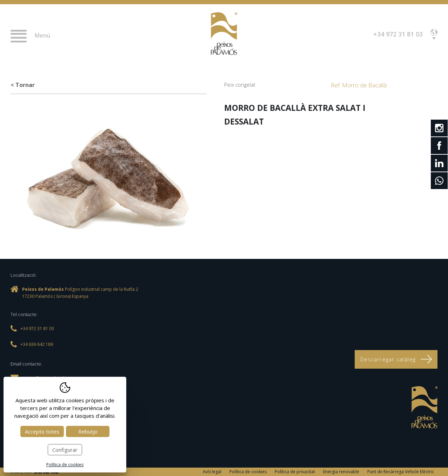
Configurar (65, 450)
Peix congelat (240, 85)
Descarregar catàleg (396, 359)
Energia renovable (341, 472)
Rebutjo (88, 431)
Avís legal (212, 472)
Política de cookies (248, 472)
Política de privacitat (295, 472)
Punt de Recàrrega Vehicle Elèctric (401, 472)
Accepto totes (42, 431)
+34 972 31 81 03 (398, 34)
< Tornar (23, 85)
